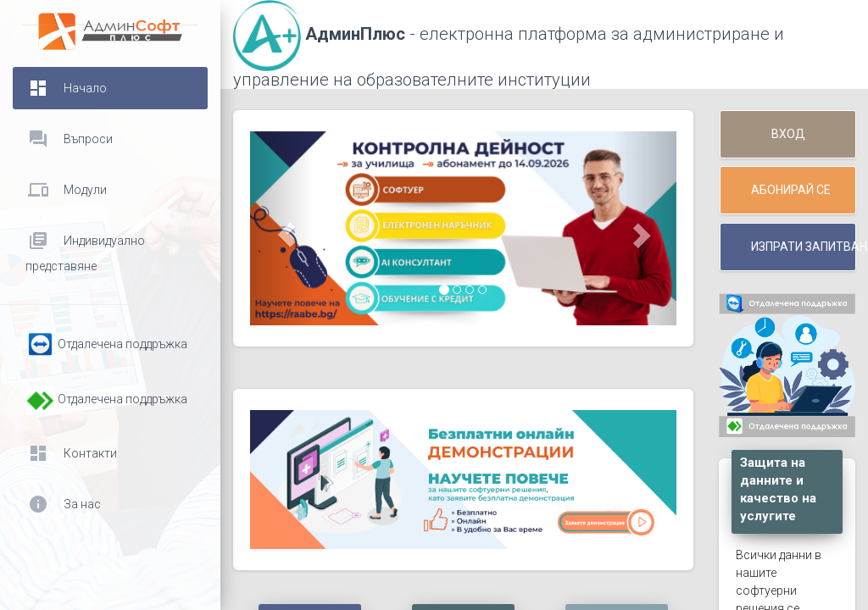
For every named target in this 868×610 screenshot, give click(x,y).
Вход (788, 134)
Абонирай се (791, 190)
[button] (282, 228)
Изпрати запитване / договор (804, 247)
